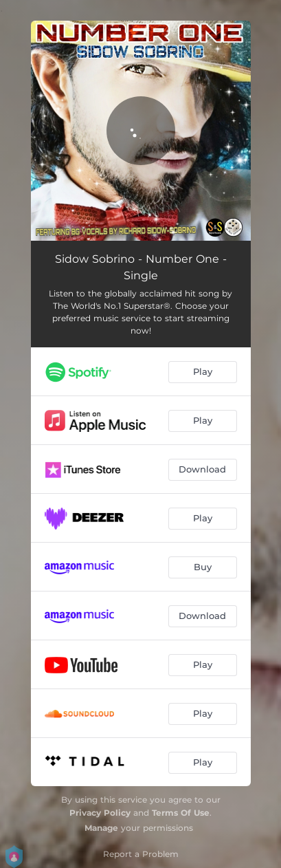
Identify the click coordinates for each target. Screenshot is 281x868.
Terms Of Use (181, 813)
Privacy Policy (100, 813)
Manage (101, 828)
